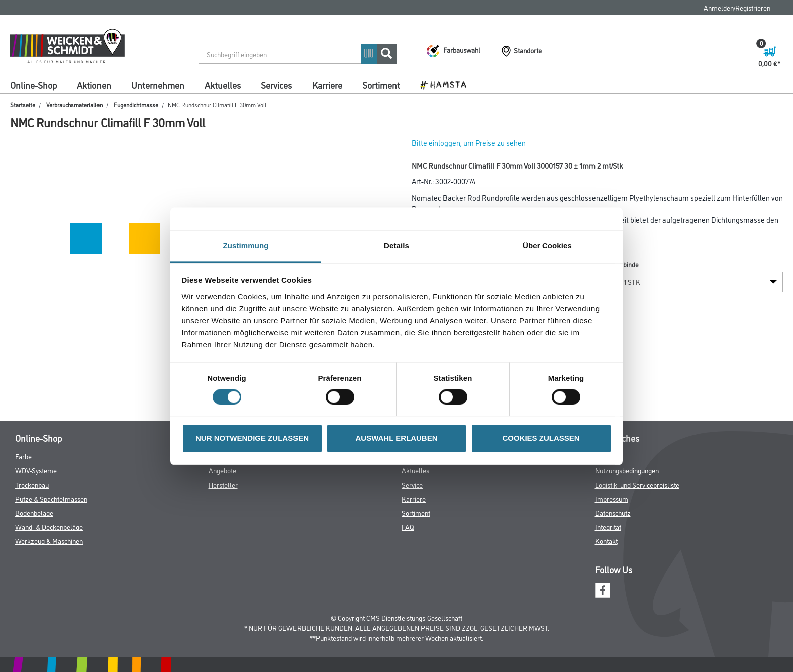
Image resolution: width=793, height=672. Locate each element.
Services (276, 85)
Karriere (327, 85)
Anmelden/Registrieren (737, 7)
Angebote (222, 470)
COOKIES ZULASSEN (541, 439)
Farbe (23, 456)
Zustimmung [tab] (246, 246)
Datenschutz (613, 512)
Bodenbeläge (34, 512)
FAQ (408, 526)
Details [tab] (396, 246)
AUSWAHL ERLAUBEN (396, 439)
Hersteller (223, 484)
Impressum (612, 498)
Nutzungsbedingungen (627, 470)
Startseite (23, 104)
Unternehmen (158, 85)
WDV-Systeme (36, 470)
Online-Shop (33, 85)
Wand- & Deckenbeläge (49, 526)
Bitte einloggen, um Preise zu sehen (469, 142)
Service (412, 484)
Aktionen (94, 85)
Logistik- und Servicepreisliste (637, 484)
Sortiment (381, 85)
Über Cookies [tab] (547, 246)
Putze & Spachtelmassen (51, 498)
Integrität (608, 526)
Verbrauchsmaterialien (74, 104)
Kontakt (606, 541)
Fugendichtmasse (136, 104)
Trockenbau (32, 484)
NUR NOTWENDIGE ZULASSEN (252, 439)
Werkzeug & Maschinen (49, 541)
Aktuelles (223, 85)
